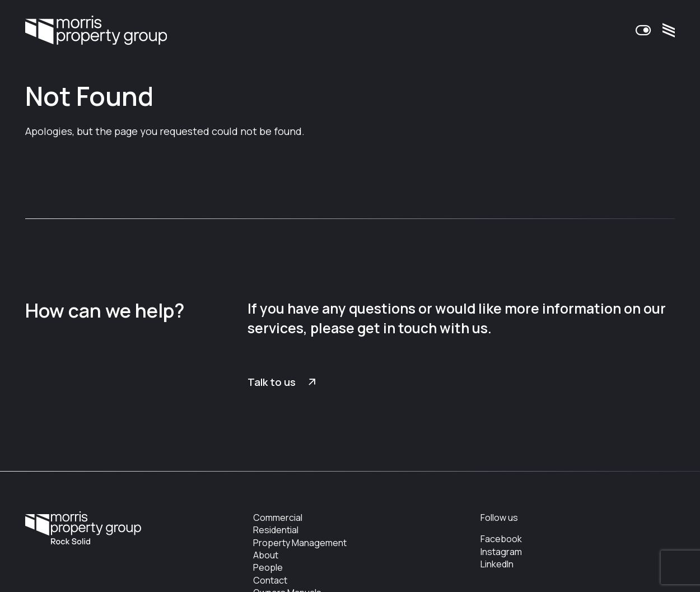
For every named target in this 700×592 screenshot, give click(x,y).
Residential (276, 530)
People (268, 567)
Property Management (300, 543)
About (266, 555)
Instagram (501, 552)
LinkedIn (497, 564)
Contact (270, 580)
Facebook (501, 539)
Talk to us (272, 382)
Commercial (278, 518)
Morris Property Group (96, 31)
